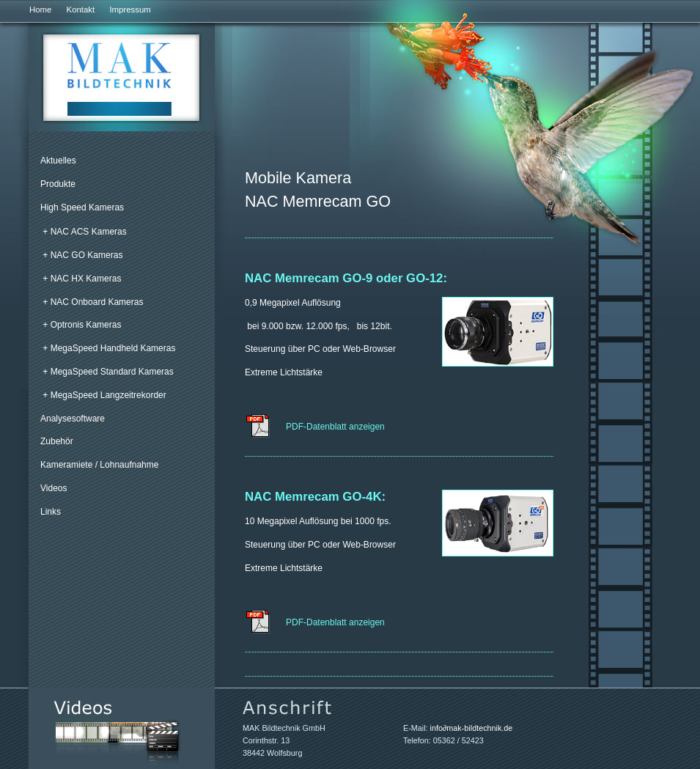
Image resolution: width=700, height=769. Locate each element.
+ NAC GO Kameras (82, 255)
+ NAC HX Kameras (82, 279)
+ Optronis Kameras (82, 325)
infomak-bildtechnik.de (472, 728)
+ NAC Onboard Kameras (93, 302)
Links (51, 512)
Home (40, 10)
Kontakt (81, 10)
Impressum (130, 10)
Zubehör (57, 441)
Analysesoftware (73, 419)
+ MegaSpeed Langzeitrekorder (104, 395)
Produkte (58, 184)
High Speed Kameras (82, 207)
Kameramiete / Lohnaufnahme (99, 465)
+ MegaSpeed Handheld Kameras (109, 348)
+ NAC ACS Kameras (84, 232)
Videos (54, 488)
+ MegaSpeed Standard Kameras (108, 372)
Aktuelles (58, 161)
